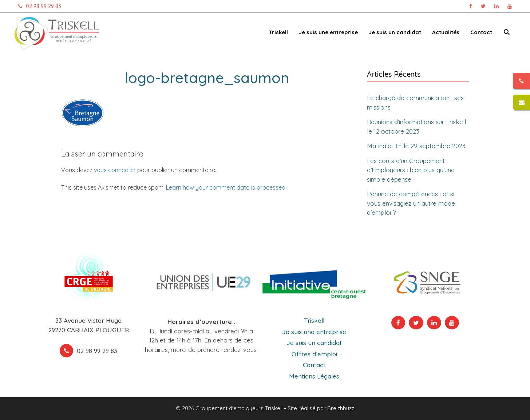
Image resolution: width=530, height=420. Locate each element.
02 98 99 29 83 (38, 6)
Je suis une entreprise (328, 32)
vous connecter (115, 170)
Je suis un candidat (395, 32)
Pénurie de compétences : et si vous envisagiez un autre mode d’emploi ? (411, 203)
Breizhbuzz (341, 408)
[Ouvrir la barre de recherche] (507, 34)
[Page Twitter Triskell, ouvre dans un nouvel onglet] (483, 6)
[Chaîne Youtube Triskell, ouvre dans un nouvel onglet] (510, 6)
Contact (481, 32)
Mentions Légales (314, 376)
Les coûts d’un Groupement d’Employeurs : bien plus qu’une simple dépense (411, 170)
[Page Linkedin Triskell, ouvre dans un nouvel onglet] (497, 6)
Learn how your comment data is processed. (226, 187)
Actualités (446, 32)
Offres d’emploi (314, 354)
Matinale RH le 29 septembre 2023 (416, 146)
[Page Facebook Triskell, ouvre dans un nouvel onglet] (471, 6)
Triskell (278, 32)
